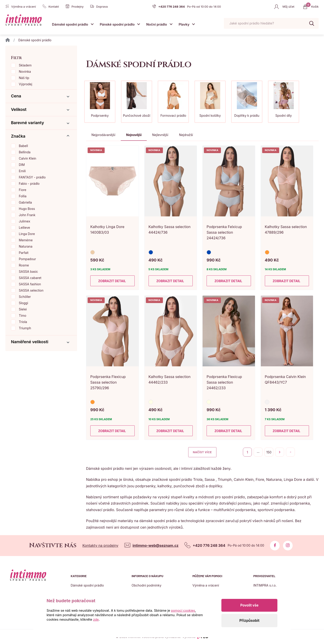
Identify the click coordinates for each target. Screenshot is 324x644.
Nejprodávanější (103, 135)
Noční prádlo (157, 24)
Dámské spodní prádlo (70, 24)
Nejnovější (134, 135)
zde (96, 619)
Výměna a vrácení (206, 585)
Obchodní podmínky (146, 585)
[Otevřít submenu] (92, 24)
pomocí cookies (183, 610)
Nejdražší (186, 135)
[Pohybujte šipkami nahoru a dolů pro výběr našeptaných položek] (271, 23)
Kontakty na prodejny (100, 545)
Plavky (184, 24)
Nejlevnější (160, 135)
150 (269, 452)
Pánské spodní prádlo (117, 24)
